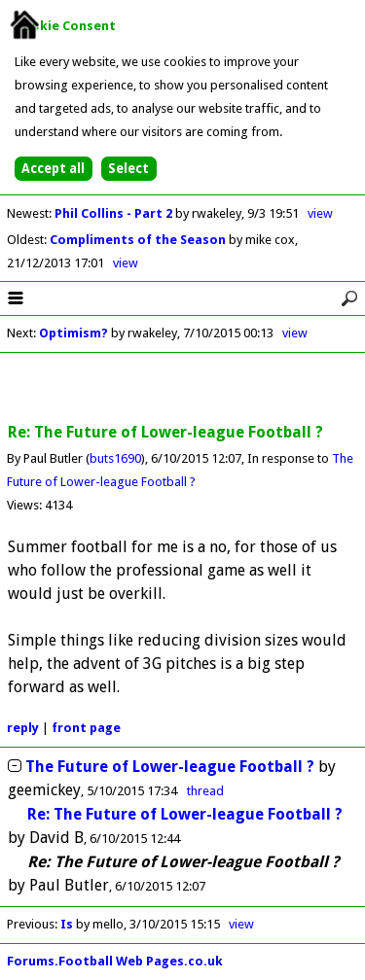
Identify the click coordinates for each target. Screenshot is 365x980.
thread (205, 791)
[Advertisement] (183, 389)
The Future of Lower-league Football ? (170, 767)
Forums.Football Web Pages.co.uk (115, 961)
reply (23, 728)
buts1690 (115, 458)
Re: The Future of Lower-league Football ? (185, 814)
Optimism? (73, 333)
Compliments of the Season (139, 240)
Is (68, 924)
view (320, 213)
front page (86, 728)
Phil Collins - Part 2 (115, 213)
